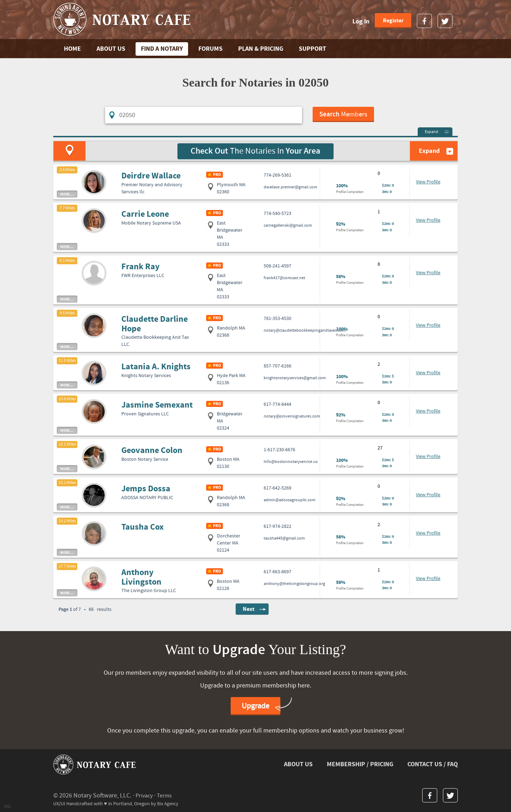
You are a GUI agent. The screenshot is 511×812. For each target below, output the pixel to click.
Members (344, 115)
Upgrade (255, 705)
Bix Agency (168, 803)
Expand (432, 131)
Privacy (145, 795)
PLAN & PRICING (261, 49)
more (67, 193)
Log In (361, 21)
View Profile (428, 181)
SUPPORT (312, 49)
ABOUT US (111, 49)
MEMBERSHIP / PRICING (360, 764)
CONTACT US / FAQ (433, 764)
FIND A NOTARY (162, 49)
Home (72, 49)
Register (393, 21)
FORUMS (210, 49)
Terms (167, 795)
